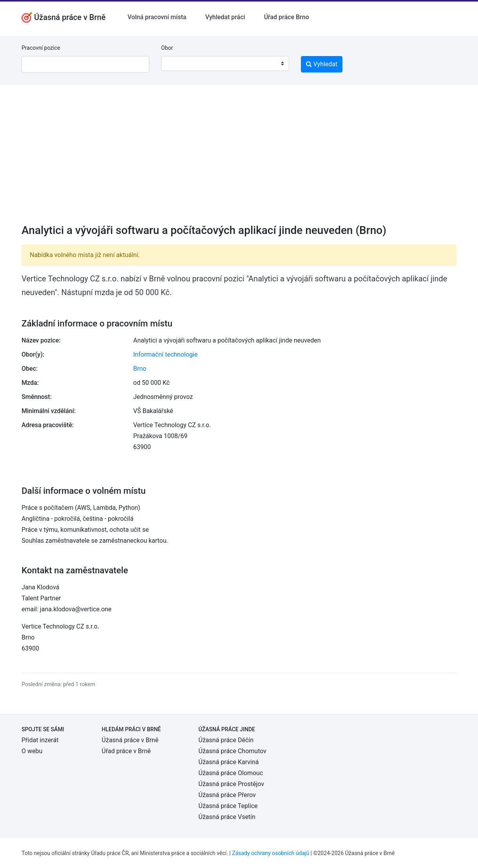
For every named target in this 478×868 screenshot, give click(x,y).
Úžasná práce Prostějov (231, 784)
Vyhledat (322, 64)
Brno (140, 369)
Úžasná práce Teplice (228, 806)
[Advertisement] (239, 159)
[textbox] (177, 63)
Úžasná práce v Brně (130, 740)
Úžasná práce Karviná (229, 762)
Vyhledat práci (225, 17)
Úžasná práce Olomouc (231, 773)
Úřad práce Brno (287, 17)
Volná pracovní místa (157, 17)
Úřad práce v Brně (126, 751)
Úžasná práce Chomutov (233, 751)
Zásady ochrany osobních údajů (271, 853)
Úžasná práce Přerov (227, 795)
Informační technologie (165, 354)
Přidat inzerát (40, 740)
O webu (32, 751)
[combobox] (225, 63)
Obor (167, 48)
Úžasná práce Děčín (226, 740)
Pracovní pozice (41, 48)
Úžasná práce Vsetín (227, 817)
